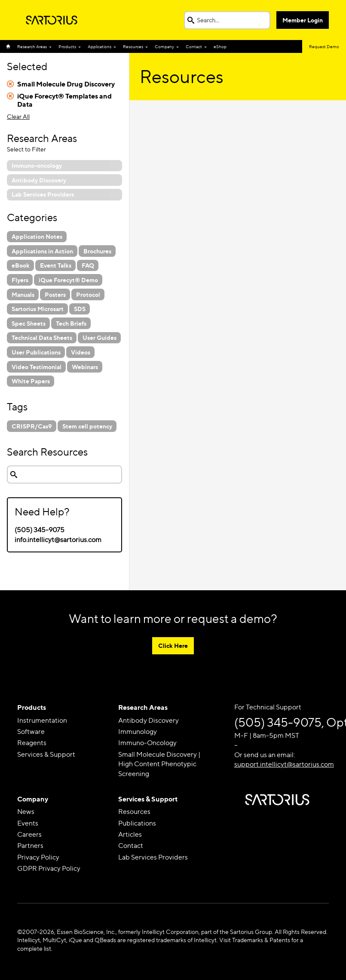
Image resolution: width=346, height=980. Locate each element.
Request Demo (324, 46)
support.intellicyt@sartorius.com (284, 764)
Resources (133, 46)
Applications (100, 46)
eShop (220, 46)
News (26, 812)
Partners (30, 846)
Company (164, 46)
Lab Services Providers (153, 857)
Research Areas (32, 46)
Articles (130, 834)
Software (31, 732)
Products (67, 46)
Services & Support (46, 754)
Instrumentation (42, 720)
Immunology (138, 732)
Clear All (18, 116)
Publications (137, 823)
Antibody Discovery (149, 720)
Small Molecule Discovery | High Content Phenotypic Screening (159, 764)
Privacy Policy (38, 857)
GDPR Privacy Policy (49, 868)
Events (28, 823)
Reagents (32, 743)
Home (10, 46)
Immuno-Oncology (147, 743)
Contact (194, 46)
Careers (29, 834)
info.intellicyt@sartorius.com (58, 540)
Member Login (303, 20)
